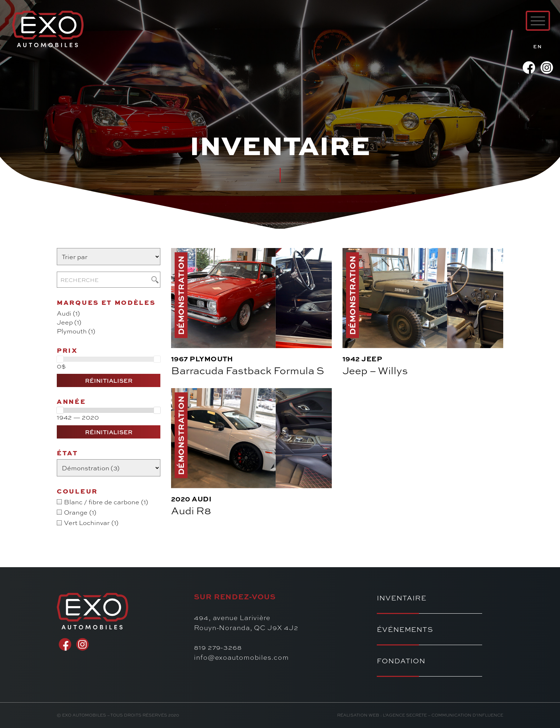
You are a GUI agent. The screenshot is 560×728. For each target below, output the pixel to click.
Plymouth (211, 359)
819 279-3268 (218, 647)
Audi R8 (191, 510)
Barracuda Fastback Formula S (247, 370)
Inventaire (402, 598)
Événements (405, 629)
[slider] (60, 359)
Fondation (401, 661)
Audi (202, 499)
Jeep (372, 359)
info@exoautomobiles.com (241, 657)
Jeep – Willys (375, 370)
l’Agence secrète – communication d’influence (443, 715)
